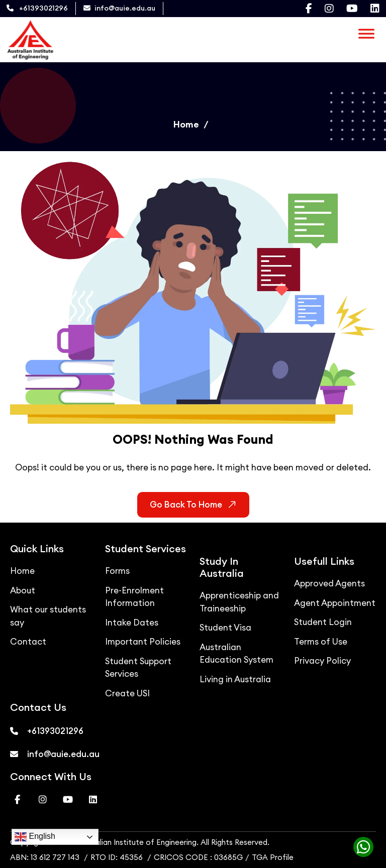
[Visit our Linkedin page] (375, 9)
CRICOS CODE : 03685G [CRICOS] (198, 857)
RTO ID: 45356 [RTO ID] (118, 857)
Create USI (127, 693)
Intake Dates (132, 623)
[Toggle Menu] (366, 32)
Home (186, 124)
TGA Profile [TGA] (273, 857)
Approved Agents (329, 583)
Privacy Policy (322, 661)
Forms (117, 571)
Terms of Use (321, 642)
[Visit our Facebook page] (309, 9)
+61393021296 (37, 8)
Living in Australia (235, 679)
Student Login (323, 622)
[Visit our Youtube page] (352, 9)
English (35, 837)
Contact (28, 642)
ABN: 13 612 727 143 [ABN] (45, 857)
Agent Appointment (335, 603)
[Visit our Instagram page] (329, 9)
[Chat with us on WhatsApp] (361, 849)
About (23, 590)
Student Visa (225, 628)
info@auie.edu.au (119, 8)
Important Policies (143, 642)
